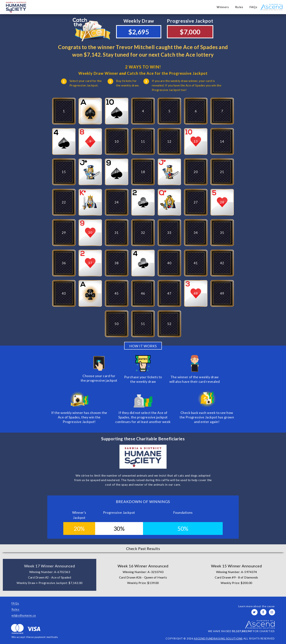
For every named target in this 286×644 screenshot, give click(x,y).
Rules (239, 7)
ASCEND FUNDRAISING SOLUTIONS (218, 638)
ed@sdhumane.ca (24, 615)
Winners (223, 7)
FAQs (253, 7)
